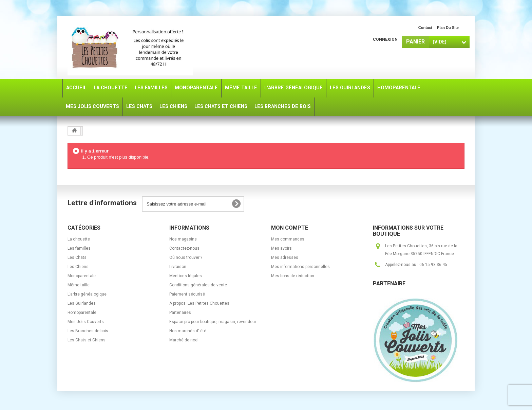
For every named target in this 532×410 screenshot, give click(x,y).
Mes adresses (285, 257)
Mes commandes (288, 239)
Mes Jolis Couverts (86, 322)
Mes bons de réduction (293, 276)
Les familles (79, 248)
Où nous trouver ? (186, 257)
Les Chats (77, 257)
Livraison (178, 267)
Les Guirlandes (82, 303)
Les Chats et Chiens (87, 340)
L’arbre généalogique (87, 294)
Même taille (79, 285)
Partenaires (180, 313)
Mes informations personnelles (300, 267)
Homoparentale (82, 313)
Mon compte (290, 228)
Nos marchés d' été (188, 331)
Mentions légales (186, 276)
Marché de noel (184, 340)
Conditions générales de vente (198, 285)
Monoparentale (82, 276)
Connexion (385, 39)
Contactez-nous (184, 248)
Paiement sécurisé (187, 294)
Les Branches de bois (88, 331)
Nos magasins (183, 239)
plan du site (448, 28)
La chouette (79, 239)
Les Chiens (78, 267)
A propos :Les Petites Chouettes (199, 303)
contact (425, 28)
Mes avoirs (281, 248)
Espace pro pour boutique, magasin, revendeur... (214, 322)
